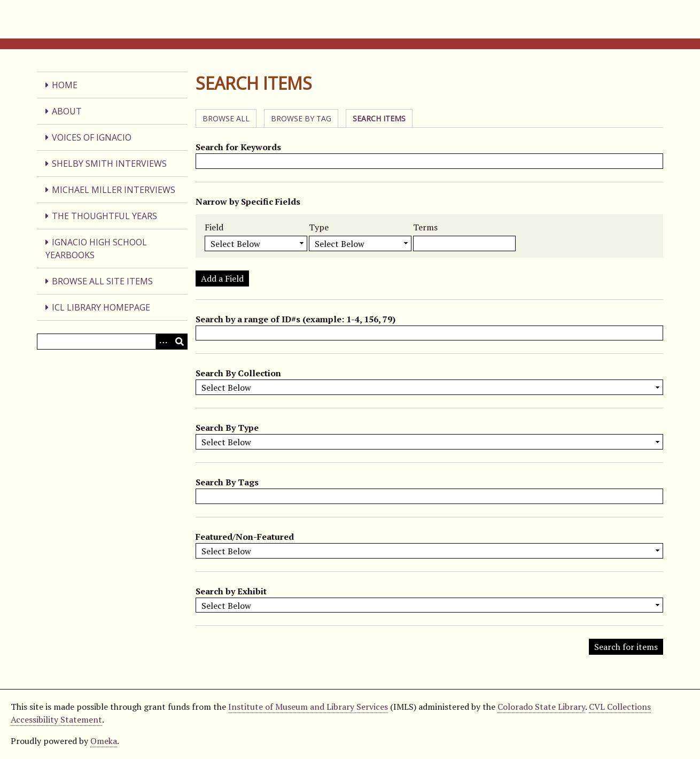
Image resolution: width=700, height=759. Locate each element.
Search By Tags (227, 482)
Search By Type (227, 428)
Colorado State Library (541, 707)
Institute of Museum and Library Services (308, 707)
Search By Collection (238, 373)
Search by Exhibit (231, 591)
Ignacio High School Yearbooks (96, 249)
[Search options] (164, 342)
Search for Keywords (238, 147)
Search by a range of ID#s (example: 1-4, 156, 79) (295, 319)
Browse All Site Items (102, 281)
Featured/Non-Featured (245, 537)
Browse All (226, 118)
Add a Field (222, 278)
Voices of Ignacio (92, 137)
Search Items (379, 118)
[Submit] (180, 342)
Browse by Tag (301, 118)
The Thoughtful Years (104, 216)
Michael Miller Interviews (114, 190)
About (67, 111)
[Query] (112, 342)
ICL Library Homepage (101, 307)
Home (65, 85)
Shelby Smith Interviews (109, 164)
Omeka (104, 741)
